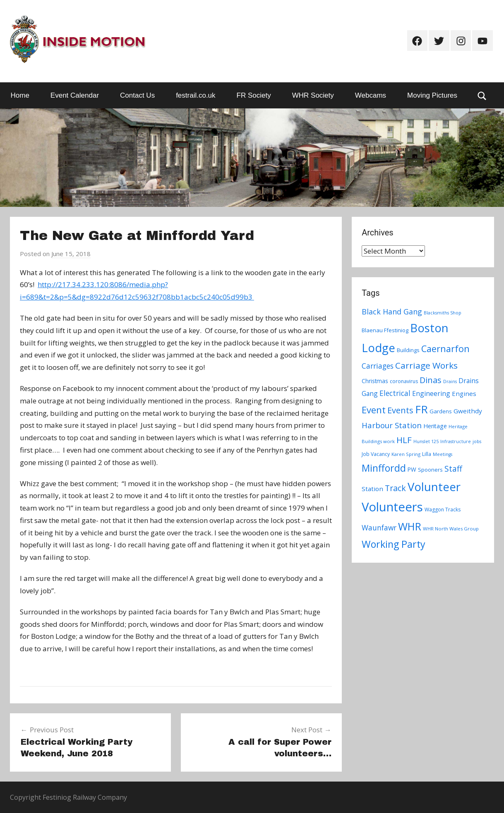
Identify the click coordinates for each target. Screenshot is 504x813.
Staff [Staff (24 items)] (453, 469)
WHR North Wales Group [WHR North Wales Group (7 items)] (451, 529)
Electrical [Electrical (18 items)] (395, 393)
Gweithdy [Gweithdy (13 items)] (468, 411)
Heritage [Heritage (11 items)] (435, 426)
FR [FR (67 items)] (421, 409)
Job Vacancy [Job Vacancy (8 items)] (376, 454)
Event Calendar (75, 95)
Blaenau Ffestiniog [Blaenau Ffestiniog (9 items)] (385, 330)
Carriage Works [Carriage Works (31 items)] (426, 365)
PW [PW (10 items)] (412, 469)
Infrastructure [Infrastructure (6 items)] (456, 441)
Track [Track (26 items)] (395, 488)
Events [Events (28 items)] (400, 410)
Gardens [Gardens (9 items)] (441, 411)
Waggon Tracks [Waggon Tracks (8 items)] (443, 510)
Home (20, 95)
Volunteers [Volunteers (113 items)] (392, 507)
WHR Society (313, 95)
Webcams (371, 95)
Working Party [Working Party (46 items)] (394, 544)
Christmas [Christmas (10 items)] (375, 381)
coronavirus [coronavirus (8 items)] (404, 381)
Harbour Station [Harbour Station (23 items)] (392, 425)
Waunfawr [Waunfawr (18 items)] (379, 528)
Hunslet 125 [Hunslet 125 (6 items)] (426, 441)
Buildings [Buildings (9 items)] (408, 350)
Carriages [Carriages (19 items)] (378, 366)
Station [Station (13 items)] (372, 489)
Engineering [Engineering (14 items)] (431, 393)
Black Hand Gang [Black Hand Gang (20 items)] (392, 312)
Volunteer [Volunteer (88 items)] (434, 487)
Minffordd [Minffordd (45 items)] (384, 468)
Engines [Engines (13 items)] (464, 393)
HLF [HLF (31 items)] (404, 440)
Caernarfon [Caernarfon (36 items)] (445, 349)
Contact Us (137, 95)
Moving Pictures (432, 95)
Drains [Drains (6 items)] (450, 381)
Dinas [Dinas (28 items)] (431, 380)
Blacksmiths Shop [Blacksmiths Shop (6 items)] (443, 313)
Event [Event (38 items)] (374, 410)
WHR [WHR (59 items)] (410, 526)
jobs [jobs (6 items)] (477, 441)
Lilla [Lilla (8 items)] (427, 454)
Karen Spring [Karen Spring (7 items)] (406, 454)
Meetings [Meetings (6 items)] (443, 454)
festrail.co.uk (196, 95)
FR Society (254, 95)
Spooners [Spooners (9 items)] (430, 470)
